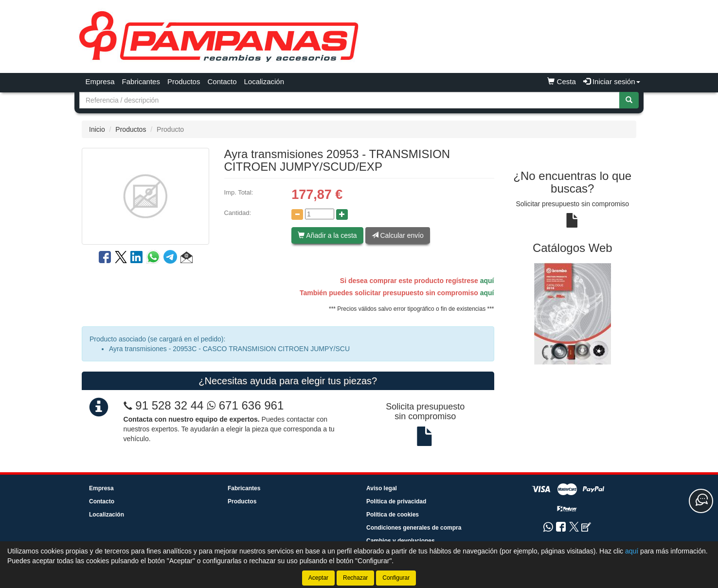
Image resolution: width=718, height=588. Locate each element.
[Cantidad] (320, 214)
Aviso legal (382, 488)
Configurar (396, 578)
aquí (487, 281)
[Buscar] (629, 100)
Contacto (222, 81)
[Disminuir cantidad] (297, 214)
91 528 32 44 (169, 405)
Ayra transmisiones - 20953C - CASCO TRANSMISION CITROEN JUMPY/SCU (229, 349)
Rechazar (355, 578)
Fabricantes (141, 81)
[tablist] (573, 313)
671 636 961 (245, 405)
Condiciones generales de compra (414, 528)
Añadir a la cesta (327, 235)
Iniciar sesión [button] (612, 81)
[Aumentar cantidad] (342, 214)
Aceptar (318, 578)
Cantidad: (237, 213)
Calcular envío (398, 235)
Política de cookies (393, 515)
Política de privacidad (396, 501)
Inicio (97, 129)
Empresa (100, 81)
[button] (187, 259)
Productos (184, 81)
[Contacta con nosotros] (701, 501)
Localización (264, 81)
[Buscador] (350, 100)
